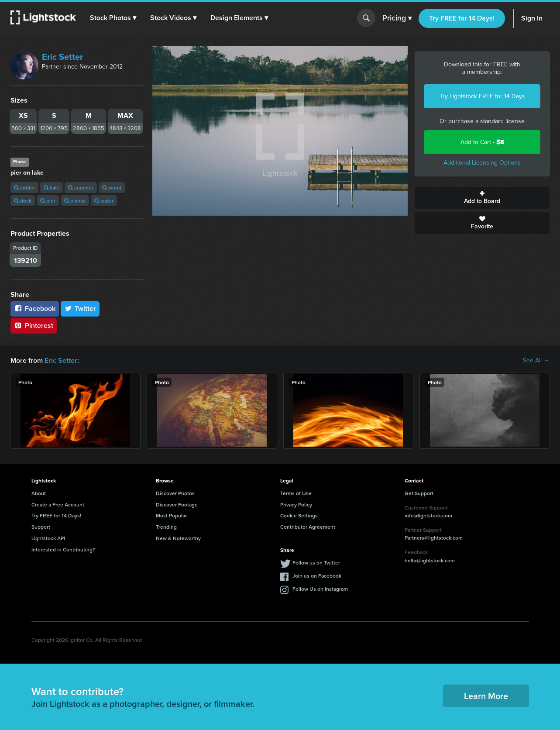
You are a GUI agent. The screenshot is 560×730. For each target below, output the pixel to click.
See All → (536, 361)
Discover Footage (177, 504)
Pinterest (34, 325)
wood (112, 188)
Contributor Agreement (308, 527)
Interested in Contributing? (63, 549)
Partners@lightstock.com (434, 538)
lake (52, 188)
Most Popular (171, 515)
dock (23, 201)
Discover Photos (175, 493)
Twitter (80, 308)
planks (75, 201)
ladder (24, 188)
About (39, 493)
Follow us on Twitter (316, 563)
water (104, 201)
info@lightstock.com (428, 515)
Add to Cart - (482, 142)
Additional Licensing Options (482, 163)
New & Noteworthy (178, 538)
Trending (166, 527)
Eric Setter (62, 57)
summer (81, 188)
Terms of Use (296, 493)
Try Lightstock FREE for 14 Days (482, 96)
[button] (113, 18)
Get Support (419, 493)
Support (41, 527)
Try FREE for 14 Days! (462, 18)
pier (48, 201)
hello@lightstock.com (430, 560)
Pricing (397, 18)
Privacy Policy (296, 504)
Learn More (486, 696)
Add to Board (482, 198)
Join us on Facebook (317, 576)
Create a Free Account (58, 504)
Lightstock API (48, 538)
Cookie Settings (299, 515)
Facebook (35, 308)
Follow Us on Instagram (320, 589)
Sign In (532, 18)
